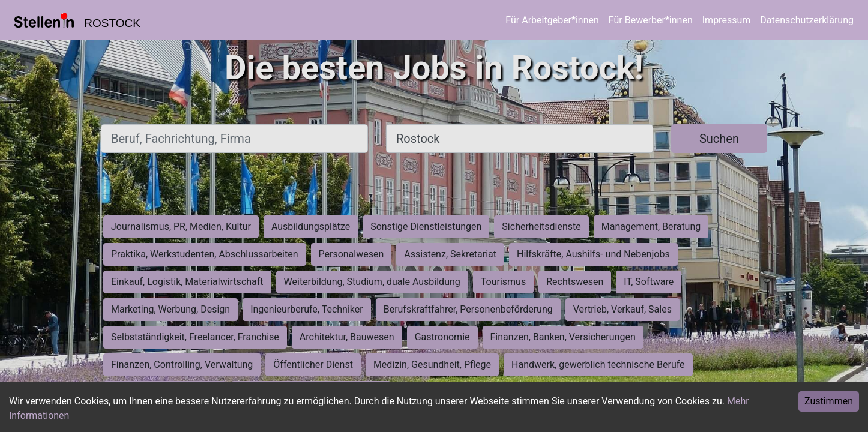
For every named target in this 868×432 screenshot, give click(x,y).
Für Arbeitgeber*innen (552, 20)
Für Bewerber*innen (651, 20)
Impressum (727, 20)
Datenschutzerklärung (807, 20)
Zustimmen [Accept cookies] (829, 401)
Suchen (719, 139)
